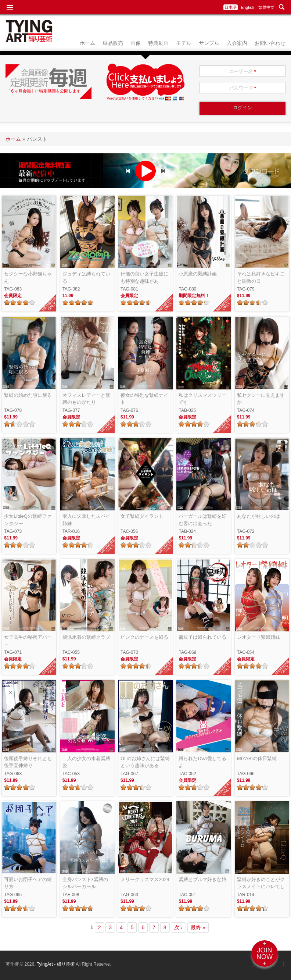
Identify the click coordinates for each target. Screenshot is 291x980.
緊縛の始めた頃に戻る (28, 395)
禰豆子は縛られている (202, 637)
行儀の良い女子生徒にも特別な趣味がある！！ (144, 278)
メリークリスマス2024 (145, 879)
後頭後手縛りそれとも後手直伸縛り (28, 762)
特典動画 (158, 43)
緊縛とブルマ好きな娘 (202, 879)
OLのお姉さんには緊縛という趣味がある (145, 762)
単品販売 (113, 43)
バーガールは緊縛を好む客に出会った (202, 520)
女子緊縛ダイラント (142, 516)
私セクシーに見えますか (261, 399)
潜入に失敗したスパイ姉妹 (86, 520)
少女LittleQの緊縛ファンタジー (28, 520)
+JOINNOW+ (265, 954)
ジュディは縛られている (86, 277)
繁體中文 (266, 7)
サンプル (209, 43)
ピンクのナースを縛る (144, 637)
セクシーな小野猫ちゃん (28, 277)
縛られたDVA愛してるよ (202, 762)
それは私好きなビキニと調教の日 (261, 277)
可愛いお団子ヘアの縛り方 (28, 883)
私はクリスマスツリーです (202, 399)
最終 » (198, 927)
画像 (136, 43)
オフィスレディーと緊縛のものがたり (86, 399)
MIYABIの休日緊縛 (257, 758)
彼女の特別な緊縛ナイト (144, 399)
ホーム (87, 43)
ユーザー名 (242, 72)
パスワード (242, 88)
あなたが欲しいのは (258, 516)
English (248, 7)
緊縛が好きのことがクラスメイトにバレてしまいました (261, 883)
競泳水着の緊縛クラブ (86, 637)
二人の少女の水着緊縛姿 (86, 762)
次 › (178, 927)
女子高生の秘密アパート (28, 641)
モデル (184, 43)
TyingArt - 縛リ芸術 (56, 964)
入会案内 (237, 43)
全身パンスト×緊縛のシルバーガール (85, 883)
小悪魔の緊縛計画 (198, 274)
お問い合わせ (270, 43)
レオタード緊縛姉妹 (258, 637)
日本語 (231, 7)
